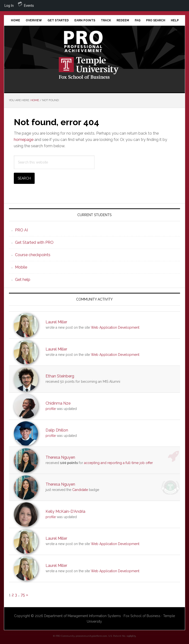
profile (51, 409)
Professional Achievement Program (95, 41)
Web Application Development (115, 327)
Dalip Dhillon (57, 430)
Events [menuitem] (26, 4)
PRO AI (21, 230)
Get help (23, 280)
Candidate (80, 490)
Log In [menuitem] (9, 6)
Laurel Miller (56, 322)
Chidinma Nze (58, 403)
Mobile (21, 267)
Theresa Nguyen (60, 457)
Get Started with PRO (34, 242)
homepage (24, 140)
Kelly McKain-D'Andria (65, 511)
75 (23, 595)
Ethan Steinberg (60, 376)
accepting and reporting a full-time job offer (118, 463)
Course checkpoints (33, 255)
